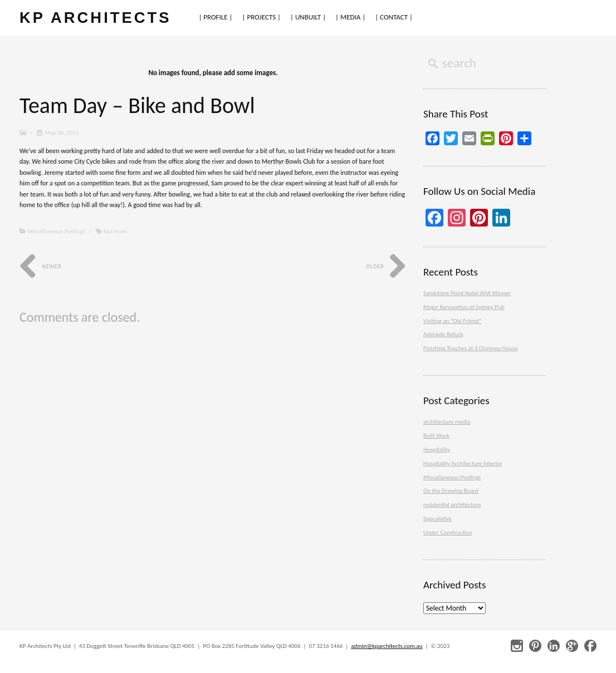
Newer (41, 266)
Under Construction (448, 532)
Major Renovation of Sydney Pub (464, 307)
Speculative (437, 519)
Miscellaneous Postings (57, 231)
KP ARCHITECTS (95, 18)
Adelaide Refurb (443, 334)
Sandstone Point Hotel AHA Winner (467, 293)
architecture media (447, 422)
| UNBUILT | (308, 17)
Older (386, 266)
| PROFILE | (215, 17)
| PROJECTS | (262, 17)
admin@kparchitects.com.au (387, 646)
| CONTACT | (394, 17)
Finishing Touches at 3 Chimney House (471, 348)
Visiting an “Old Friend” (452, 321)
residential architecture (452, 505)
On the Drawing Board (451, 491)
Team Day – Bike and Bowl (137, 105)
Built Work (436, 436)
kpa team (115, 231)
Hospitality (437, 450)
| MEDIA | (350, 17)
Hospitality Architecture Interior (463, 463)
